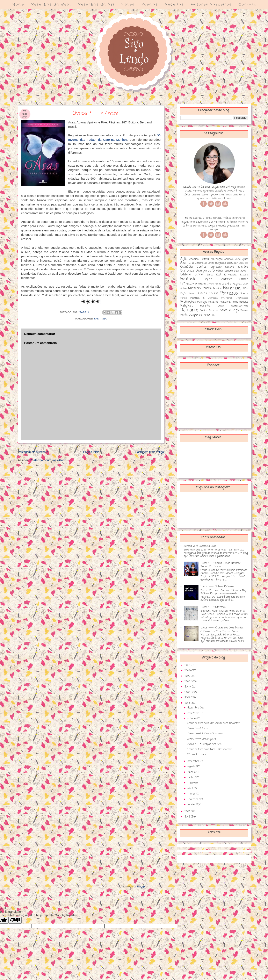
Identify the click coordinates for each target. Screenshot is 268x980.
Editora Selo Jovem (236, 271)
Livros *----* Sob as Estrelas (217, 587)
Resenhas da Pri (96, 4)
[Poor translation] (15, 920)
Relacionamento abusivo (234, 302)
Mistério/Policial (200, 288)
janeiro (192, 805)
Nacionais (232, 288)
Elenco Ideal (214, 275)
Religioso (187, 306)
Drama (218, 271)
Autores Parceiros (211, 4)
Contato (248, 4)
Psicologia (202, 302)
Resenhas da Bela (51, 4)
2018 (188, 681)
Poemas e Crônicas (204, 298)
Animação (217, 259)
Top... (213, 315)
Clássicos (244, 263)
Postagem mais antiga (150, 452)
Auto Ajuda (242, 259)
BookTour (232, 263)
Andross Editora (199, 259)
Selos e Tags (229, 310)
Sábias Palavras (209, 311)
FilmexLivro (189, 284)
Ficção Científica (218, 279)
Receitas (175, 4)
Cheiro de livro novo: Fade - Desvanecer (209, 749)
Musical (217, 289)
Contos (202, 267)
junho (191, 777)
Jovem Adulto (214, 284)
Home (18, 4)
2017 (187, 687)
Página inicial (92, 452)
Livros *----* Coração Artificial (205, 744)
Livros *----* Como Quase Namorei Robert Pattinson (221, 565)
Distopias (187, 271)
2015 (188, 698)
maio (191, 783)
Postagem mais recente (33, 452)
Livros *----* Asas (197, 729)
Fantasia (100, 319)
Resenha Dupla (212, 306)
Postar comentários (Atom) (48, 460)
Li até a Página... (232, 284)
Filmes (128, 4)
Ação (184, 259)
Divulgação (203, 271)
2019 (188, 676)
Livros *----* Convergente (201, 739)
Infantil (202, 284)
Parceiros (229, 293)
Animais (229, 259)
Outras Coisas (207, 294)
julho (191, 772)
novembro (194, 713)
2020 (188, 671)
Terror (207, 315)
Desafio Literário (237, 267)
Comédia (187, 267)
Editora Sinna (192, 275)
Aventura (187, 263)
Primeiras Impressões (235, 298)
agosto (192, 767)
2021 (188, 665)
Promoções (188, 302)
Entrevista (230, 275)
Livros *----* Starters (213, 607)
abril (191, 788)
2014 (188, 703)
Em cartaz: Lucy (197, 754)
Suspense (195, 315)
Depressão (216, 267)
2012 (188, 817)
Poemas (150, 4)
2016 (188, 692)
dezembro (194, 708)
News (191, 294)
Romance (189, 310)
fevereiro (193, 799)
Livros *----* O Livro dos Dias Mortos (222, 628)
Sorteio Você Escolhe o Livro (200, 546)
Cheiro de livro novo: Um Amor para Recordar (213, 723)
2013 (188, 811)
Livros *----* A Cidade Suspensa (205, 734)
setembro (194, 761)
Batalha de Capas (205, 263)
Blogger (142, 887)
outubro (192, 719)
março (192, 794)
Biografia (221, 263)
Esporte (244, 275)
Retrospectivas (240, 306)
